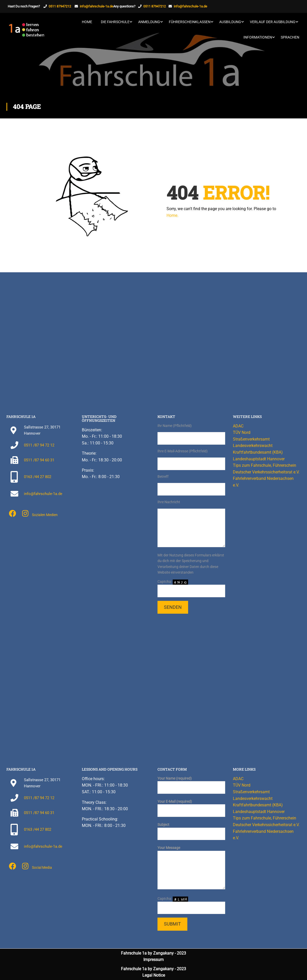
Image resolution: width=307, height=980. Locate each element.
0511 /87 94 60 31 (39, 460)
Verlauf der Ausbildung (273, 22)
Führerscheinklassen (190, 22)
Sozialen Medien (45, 515)
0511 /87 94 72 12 (39, 445)
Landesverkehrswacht (253, 446)
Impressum (153, 960)
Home (87, 22)
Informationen (258, 37)
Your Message (191, 868)
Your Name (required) (191, 783)
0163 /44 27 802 (38, 477)
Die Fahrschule (115, 22)
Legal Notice (154, 975)
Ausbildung (230, 22)
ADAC (238, 426)
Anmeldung (149, 22)
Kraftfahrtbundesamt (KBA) (258, 452)
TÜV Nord (242, 432)
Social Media (42, 867)
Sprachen (290, 37)
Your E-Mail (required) (191, 806)
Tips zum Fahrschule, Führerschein (265, 465)
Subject (191, 829)
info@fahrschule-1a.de (97, 6)
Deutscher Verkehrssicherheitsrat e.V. (266, 472)
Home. (172, 215)
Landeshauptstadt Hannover (259, 459)
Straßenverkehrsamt (251, 439)
